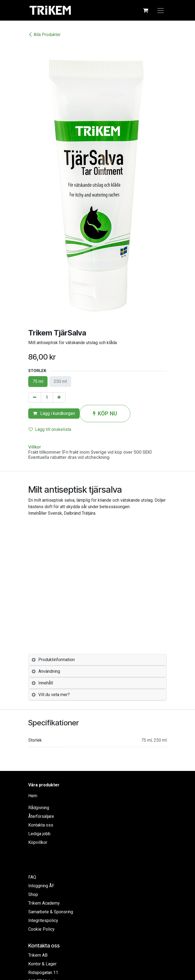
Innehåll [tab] (46, 683)
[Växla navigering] (161, 10)
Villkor (35, 447)
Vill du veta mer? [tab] (54, 695)
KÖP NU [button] (105, 414)
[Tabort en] (35, 398)
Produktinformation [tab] (56, 660)
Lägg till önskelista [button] (50, 429)
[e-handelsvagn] (146, 10)
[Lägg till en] (59, 398)
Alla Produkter (44, 35)
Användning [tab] (49, 671)
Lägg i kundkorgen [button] (54, 413)
